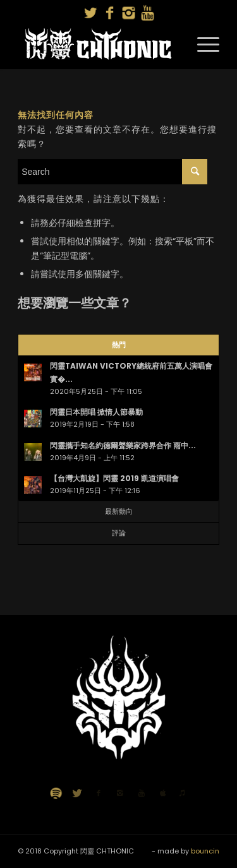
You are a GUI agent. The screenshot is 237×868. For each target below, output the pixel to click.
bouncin (205, 851)
